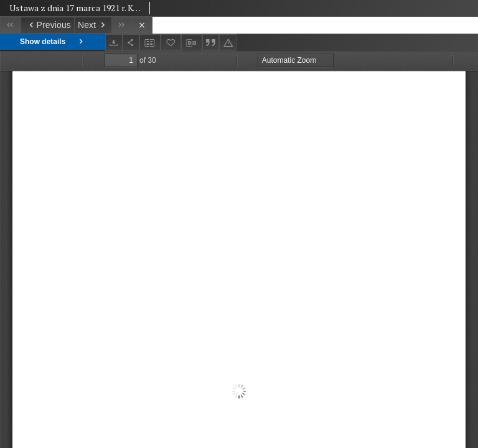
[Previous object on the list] (47, 25)
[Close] (142, 25)
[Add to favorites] (171, 43)
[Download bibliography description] (192, 43)
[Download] (114, 43)
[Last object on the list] (122, 25)
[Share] (131, 43)
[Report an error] (228, 43)
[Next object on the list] (93, 25)
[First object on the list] (10, 25)
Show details (53, 42)
